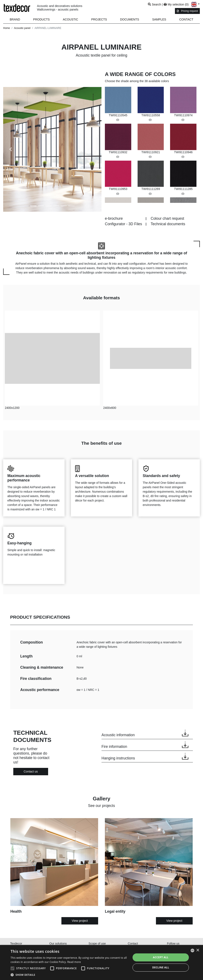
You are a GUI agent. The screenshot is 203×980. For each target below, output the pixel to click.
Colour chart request (167, 218)
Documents (130, 19)
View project (80, 921)
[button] (41, 20)
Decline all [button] (161, 967)
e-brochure (114, 218)
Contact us (31, 771)
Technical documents (168, 224)
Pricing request (187, 11)
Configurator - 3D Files (123, 224)
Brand (15, 19)
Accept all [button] (161, 957)
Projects (99, 19)
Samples (159, 19)
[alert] (101, 962)
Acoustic (70, 19)
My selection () (176, 4)
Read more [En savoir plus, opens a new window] (74, 962)
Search (154, 4)
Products (41, 19)
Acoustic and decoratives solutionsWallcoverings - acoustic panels (60, 8)
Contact (186, 19)
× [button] (198, 950)
